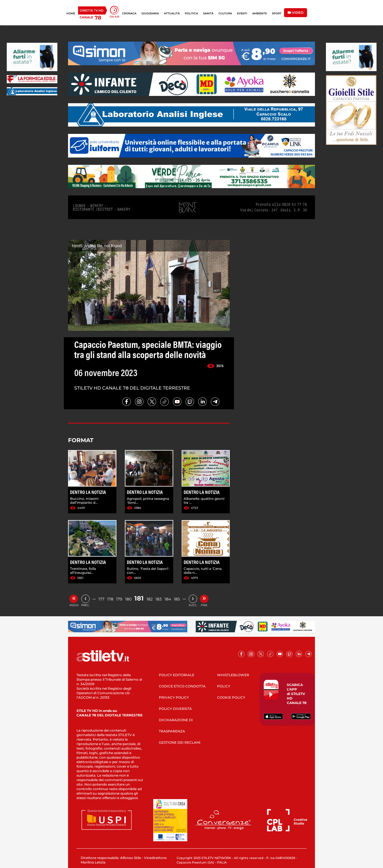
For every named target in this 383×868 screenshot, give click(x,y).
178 (110, 599)
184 (168, 599)
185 (177, 599)
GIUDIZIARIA (150, 13)
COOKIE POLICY (231, 697)
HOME (71, 13)
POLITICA (191, 13)
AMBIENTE (260, 13)
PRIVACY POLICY (174, 697)
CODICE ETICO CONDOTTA (182, 686)
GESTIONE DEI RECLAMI (180, 742)
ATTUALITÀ (172, 13)
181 (139, 598)
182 (150, 599)
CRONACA (129, 13)
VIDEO (296, 13)
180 (128, 599)
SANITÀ (208, 13)
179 (119, 599)
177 (101, 599)
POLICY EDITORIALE (177, 675)
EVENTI (242, 13)
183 (159, 599)
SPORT (277, 13)
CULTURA (225, 13)
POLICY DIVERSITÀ (175, 709)
